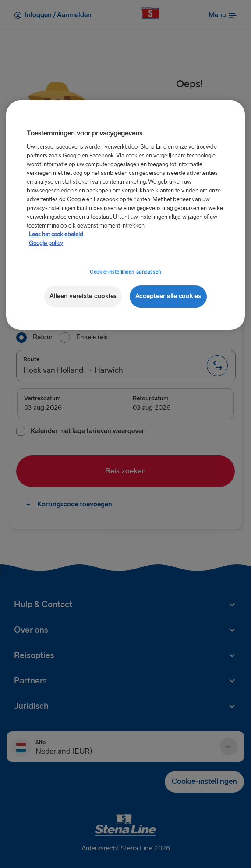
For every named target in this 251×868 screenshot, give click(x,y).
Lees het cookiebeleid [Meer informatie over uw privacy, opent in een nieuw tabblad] (56, 235)
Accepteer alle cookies (168, 296)
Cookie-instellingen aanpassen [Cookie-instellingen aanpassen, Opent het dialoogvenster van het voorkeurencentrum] (125, 272)
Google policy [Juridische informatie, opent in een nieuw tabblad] (46, 243)
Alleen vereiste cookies (83, 296)
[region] (125, 215)
